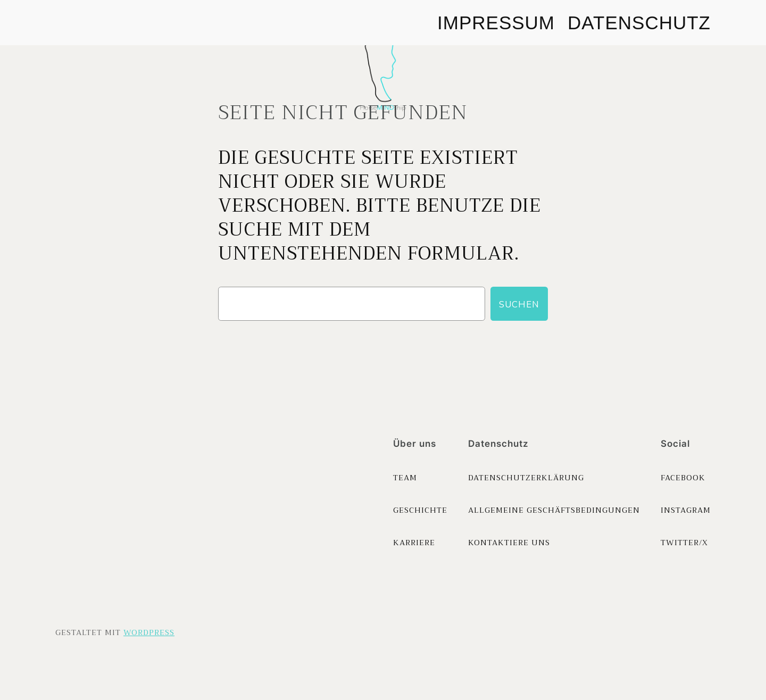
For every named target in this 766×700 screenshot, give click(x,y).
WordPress (149, 633)
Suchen (519, 304)
